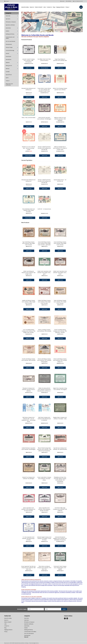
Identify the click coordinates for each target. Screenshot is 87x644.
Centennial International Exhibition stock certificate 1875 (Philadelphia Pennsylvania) (60, 538)
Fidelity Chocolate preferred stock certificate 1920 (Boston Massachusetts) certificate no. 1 (44, 390)
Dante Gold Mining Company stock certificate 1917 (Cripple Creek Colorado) (60, 302)
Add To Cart (29, 68)
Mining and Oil (9, 66)
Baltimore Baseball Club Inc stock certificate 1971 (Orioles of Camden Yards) (60, 148)
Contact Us (49, 7)
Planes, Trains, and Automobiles (29, 118)
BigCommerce (36, 643)
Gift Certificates (69, 1)
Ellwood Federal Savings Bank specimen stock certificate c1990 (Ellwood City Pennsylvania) (44, 449)
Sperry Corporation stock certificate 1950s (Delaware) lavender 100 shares (44, 509)
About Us (32, 7)
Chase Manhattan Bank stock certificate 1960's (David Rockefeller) (29, 210)
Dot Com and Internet (10, 41)
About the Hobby (25, 7)
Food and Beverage (10, 50)
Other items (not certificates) (9, 84)
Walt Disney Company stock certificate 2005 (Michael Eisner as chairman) (44, 419)
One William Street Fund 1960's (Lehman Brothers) (44, 60)
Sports (7, 78)
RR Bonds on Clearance (11, 22)
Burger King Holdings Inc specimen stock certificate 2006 (60, 60)
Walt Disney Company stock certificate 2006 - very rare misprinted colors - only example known (29, 419)
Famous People (9, 47)
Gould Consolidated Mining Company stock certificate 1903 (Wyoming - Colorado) (60, 331)
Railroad (8, 69)
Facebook (65, 618)
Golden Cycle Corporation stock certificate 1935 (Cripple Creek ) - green (44, 273)
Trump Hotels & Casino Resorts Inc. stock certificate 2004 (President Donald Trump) (44, 90)
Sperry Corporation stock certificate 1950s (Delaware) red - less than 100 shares (28, 509)
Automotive (8, 28)
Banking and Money (10, 34)
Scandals (8, 72)
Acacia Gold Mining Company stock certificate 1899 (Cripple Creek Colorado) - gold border (44, 243)
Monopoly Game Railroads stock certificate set (28, 89)
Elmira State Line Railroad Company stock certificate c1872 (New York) (44, 568)
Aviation (7, 31)
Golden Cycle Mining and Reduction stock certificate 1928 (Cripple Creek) (28, 273)
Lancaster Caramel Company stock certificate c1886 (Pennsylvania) (28, 60)
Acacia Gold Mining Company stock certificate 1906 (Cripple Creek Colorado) (60, 243)
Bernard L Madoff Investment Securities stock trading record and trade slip (44, 148)
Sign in (74, 1)
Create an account (79, 1)
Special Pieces (9, 75)
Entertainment (9, 44)
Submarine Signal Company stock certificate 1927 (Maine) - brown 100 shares (44, 538)
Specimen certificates (10, 25)
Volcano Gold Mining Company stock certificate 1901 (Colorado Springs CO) (60, 360)
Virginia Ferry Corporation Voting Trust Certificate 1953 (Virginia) (60, 389)
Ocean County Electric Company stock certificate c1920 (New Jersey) (44, 479)
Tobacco (8, 81)
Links (45, 7)
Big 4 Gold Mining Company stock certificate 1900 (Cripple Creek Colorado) (29, 243)
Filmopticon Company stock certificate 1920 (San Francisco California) (28, 390)
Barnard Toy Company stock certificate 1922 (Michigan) (28, 478)
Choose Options (45, 68)
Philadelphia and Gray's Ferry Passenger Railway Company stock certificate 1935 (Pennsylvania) (60, 479)
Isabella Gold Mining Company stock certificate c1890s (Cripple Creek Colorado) (29, 302)
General (7, 53)
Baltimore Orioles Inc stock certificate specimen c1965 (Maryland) (60, 119)
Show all (26, 637)
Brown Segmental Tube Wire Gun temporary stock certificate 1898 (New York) (28, 568)
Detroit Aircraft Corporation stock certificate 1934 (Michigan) (44, 118)
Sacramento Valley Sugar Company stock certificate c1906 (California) (60, 509)
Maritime (8, 63)
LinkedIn (67, 618)
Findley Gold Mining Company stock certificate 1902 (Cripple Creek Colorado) (44, 302)
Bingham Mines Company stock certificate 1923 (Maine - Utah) (60, 418)
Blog (54, 7)
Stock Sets (8, 16)
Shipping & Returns (60, 7)
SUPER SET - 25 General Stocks (44, 209)
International (8, 59)
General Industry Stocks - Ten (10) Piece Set (60, 180)
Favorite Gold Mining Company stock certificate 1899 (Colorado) (28, 360)
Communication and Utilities (10, 38)
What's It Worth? (39, 7)
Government (8, 56)
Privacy (67, 7)
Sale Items (8, 19)
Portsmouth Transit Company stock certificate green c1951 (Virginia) (60, 568)
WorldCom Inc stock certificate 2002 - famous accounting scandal (29, 148)
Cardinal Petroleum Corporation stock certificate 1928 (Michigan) (28, 449)
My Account (62, 1)
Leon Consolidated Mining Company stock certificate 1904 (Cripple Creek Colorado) (29, 331)
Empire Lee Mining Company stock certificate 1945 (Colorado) (44, 330)
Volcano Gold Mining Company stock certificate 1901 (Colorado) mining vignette (44, 360)
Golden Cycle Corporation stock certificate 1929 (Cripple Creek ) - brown (60, 273)
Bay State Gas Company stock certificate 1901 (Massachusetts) (60, 449)
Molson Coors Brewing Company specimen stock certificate (60, 89)
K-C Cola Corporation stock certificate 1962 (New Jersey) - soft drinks (29, 538)
